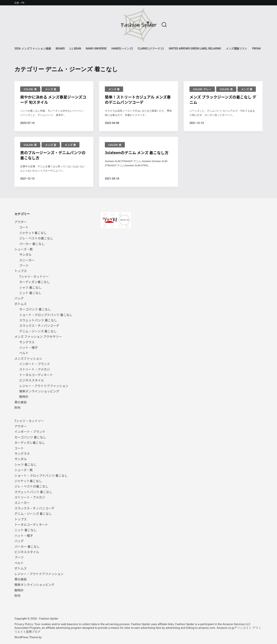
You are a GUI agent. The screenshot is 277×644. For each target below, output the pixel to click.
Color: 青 (30, 89)
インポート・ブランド (35, 364)
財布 (18, 407)
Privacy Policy (24, 624)
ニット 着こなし (30, 293)
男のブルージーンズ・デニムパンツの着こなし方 (53, 155)
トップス (21, 271)
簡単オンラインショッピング (39, 391)
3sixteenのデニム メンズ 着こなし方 (137, 153)
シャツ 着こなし (30, 287)
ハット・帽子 (28, 347)
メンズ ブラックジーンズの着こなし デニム (223, 100)
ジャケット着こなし (33, 233)
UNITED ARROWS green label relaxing (195, 49)
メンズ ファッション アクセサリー (38, 336)
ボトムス (21, 304)
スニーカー (27, 260)
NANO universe (96, 49)
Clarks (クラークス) (151, 49)
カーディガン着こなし (35, 282)
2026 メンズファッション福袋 (33, 49)
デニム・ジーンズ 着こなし (38, 331)
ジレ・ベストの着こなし (36, 238)
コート (24, 227)
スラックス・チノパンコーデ (39, 325)
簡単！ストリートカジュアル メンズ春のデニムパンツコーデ (138, 100)
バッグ (19, 298)
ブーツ (24, 265)
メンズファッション (28, 358)
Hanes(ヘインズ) (122, 49)
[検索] (164, 25)
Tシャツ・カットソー (34, 276)
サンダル (25, 254)
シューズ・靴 (24, 249)
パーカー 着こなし (32, 244)
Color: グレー (202, 89)
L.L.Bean (75, 49)
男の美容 (21, 402)
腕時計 (24, 396)
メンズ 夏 (51, 89)
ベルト (24, 353)
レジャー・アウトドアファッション (44, 386)
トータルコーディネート (36, 375)
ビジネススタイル (32, 380)
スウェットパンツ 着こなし (38, 320)
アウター (21, 222)
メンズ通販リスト (237, 49)
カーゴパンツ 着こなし (35, 309)
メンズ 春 (114, 89)
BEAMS (60, 49)
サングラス (27, 342)
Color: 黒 (226, 89)
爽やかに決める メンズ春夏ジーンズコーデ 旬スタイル (53, 100)
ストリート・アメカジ (35, 369)
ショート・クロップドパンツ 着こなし (46, 315)
